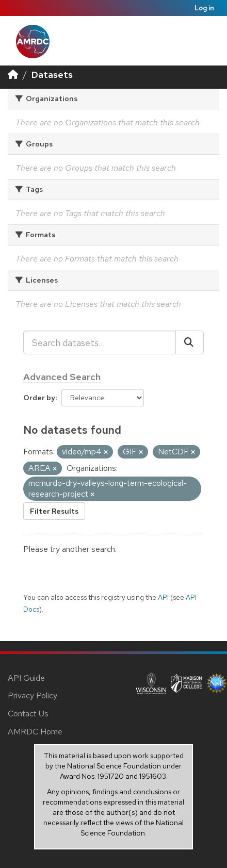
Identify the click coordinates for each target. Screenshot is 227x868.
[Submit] (190, 342)
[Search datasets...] (100, 342)
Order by (39, 398)
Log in (204, 8)
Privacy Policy (33, 695)
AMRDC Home (35, 732)
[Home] (13, 75)
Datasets (52, 75)
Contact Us (28, 714)
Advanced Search (62, 377)
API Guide (26, 678)
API (163, 597)
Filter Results (54, 511)
